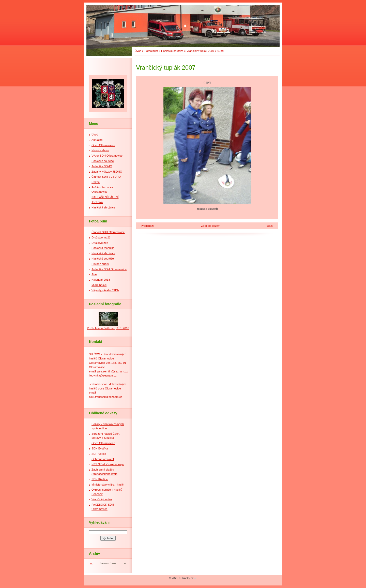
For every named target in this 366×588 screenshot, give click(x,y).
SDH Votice (99, 454)
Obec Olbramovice (103, 145)
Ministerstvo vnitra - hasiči (108, 485)
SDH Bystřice (100, 448)
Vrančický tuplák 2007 (200, 51)
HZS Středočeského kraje (108, 464)
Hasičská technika (103, 248)
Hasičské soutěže (172, 51)
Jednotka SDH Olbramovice (109, 269)
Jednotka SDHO (102, 166)
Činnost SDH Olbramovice (108, 232)
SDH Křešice (100, 479)
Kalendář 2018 (101, 280)
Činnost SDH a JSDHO (106, 177)
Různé (96, 182)
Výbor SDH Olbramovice (107, 156)
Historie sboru (100, 150)
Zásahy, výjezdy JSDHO (107, 172)
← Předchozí (146, 226)
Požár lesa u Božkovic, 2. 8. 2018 (108, 328)
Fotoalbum (151, 51)
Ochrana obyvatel (103, 459)
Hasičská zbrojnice (103, 207)
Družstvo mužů (101, 237)
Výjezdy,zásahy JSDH (105, 290)
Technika (97, 202)
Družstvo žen (100, 243)
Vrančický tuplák (102, 499)
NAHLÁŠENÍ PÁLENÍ (105, 197)
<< (91, 564)
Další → (272, 226)
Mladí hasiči (99, 285)
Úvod (138, 51)
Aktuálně (97, 140)
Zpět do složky (210, 226)
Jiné (94, 274)
